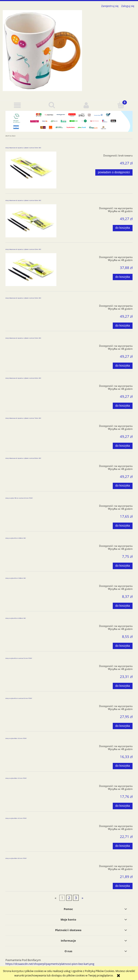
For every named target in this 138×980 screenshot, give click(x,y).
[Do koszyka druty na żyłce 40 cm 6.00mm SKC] (123, 646)
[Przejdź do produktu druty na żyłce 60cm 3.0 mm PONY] (31, 745)
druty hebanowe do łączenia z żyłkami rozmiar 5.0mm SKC (23, 298)
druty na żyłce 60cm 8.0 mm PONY (16, 858)
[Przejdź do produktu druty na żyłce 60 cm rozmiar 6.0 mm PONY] (31, 705)
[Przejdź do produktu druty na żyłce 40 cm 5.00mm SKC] (31, 585)
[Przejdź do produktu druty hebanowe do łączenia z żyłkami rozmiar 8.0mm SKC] (31, 465)
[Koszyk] (121, 105)
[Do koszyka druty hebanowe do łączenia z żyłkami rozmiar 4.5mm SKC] (123, 277)
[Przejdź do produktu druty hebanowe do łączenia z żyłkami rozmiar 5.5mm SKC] (31, 345)
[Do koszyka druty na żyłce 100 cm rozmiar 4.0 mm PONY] (123, 526)
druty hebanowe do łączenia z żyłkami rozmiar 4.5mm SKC (23, 249)
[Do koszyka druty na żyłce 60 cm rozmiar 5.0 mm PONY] (123, 686)
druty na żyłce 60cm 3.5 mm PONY (16, 778)
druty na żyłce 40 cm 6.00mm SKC (16, 618)
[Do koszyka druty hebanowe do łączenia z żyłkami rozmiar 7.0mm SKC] (123, 446)
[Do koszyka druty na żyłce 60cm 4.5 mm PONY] (123, 846)
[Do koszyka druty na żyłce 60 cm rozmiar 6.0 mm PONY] (123, 726)
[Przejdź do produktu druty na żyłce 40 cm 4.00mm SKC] (31, 545)
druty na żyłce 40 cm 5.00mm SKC (16, 578)
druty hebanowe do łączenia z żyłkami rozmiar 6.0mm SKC (23, 378)
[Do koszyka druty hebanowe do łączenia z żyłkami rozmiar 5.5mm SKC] (123, 366)
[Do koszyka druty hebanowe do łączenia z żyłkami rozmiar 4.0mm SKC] (123, 228)
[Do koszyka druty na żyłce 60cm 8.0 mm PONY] (123, 886)
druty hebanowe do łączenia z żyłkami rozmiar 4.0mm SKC (23, 200)
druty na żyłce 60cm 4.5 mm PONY (16, 818)
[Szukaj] (52, 105)
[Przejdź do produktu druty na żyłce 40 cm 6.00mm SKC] (31, 625)
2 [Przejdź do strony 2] (69, 898)
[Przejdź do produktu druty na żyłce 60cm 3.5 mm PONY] (31, 785)
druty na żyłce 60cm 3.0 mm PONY (16, 738)
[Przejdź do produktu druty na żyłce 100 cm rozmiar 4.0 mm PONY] (31, 505)
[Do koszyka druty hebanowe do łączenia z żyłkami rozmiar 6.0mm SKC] (123, 406)
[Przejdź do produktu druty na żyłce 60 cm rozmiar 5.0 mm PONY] (31, 665)
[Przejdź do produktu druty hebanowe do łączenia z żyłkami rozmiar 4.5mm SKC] (31, 270)
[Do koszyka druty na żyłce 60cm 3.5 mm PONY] (123, 806)
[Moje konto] (86, 105)
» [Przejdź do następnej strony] (82, 898)
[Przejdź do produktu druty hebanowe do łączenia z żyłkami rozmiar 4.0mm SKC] (31, 221)
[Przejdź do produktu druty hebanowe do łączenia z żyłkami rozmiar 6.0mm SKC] (31, 385)
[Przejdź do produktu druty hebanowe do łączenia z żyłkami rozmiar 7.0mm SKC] (31, 425)
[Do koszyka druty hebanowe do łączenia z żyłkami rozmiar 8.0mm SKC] (123, 486)
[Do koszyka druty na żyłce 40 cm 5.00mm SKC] (123, 606)
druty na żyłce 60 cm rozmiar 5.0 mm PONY (19, 658)
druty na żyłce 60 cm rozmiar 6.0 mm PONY (19, 698)
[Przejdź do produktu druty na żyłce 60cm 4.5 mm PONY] (31, 825)
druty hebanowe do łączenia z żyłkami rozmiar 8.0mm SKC (23, 458)
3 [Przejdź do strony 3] (76, 898)
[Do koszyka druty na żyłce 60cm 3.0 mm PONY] (123, 766)
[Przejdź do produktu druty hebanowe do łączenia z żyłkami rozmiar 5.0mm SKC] (31, 305)
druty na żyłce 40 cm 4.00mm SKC (16, 538)
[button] (17, 105)
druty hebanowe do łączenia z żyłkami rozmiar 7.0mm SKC (23, 418)
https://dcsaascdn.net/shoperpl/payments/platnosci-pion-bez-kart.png (50, 964)
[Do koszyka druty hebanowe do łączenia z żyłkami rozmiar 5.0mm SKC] (123, 326)
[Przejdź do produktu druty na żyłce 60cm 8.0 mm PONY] (31, 865)
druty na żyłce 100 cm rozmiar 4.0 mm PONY (19, 498)
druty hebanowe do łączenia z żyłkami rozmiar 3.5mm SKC (23, 148)
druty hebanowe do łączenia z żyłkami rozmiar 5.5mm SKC (23, 338)
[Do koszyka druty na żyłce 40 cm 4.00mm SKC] (123, 566)
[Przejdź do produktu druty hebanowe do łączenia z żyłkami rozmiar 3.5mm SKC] (31, 170)
